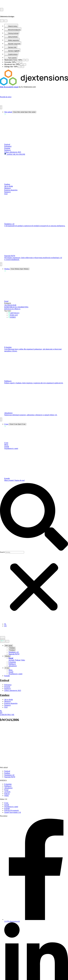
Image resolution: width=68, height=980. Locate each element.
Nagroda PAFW (10, 256)
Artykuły (12, 660)
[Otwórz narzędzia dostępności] (2, 10)
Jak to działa (9, 186)
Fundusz (7, 184)
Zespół (7, 447)
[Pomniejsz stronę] (24, 60)
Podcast (18, 660)
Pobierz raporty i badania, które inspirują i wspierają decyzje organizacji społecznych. (34, 383)
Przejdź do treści (6, 97)
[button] (34, 517)
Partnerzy (8, 150)
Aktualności (8, 413)
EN (1, 713)
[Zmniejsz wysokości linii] (21, 65)
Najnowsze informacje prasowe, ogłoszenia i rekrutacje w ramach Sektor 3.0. (31, 415)
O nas (6, 443)
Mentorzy (8, 188)
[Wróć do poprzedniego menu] (3, 641)
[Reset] (2, 21)
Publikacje (8, 381)
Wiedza (7, 656)
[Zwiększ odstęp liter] (23, 67)
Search (2, 552)
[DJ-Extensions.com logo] (34, 85)
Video (23, 660)
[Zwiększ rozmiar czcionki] (21, 62)
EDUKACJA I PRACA (12, 309)
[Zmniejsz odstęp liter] (19, 67)
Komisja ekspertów (11, 190)
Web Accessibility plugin (9, 87)
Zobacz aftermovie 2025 (13, 152)
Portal (6, 301)
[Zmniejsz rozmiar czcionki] (18, 62)
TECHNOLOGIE (10, 305)
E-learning (8, 347)
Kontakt (7, 478)
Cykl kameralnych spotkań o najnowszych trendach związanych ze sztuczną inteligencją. (35, 226)
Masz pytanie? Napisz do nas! (15, 480)
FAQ (6, 194)
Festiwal (7, 144)
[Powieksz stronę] (27, 60)
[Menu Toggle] (1, 107)
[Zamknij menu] (7, 641)
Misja (6, 445)
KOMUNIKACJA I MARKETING (16, 307)
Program (7, 148)
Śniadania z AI (9, 224)
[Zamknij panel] (6, 21)
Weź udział (9, 646)
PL (1, 711)
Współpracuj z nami (11, 448)
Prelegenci (8, 146)
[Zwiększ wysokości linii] (25, 65)
